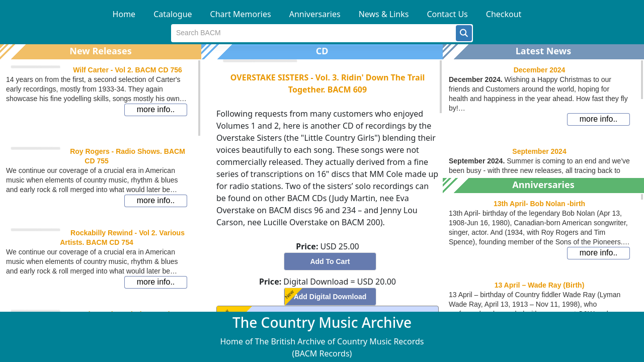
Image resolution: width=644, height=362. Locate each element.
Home (124, 14)
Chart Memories (241, 14)
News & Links (384, 14)
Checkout (504, 14)
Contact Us (447, 14)
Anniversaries (315, 14)
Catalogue (173, 14)
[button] (464, 33)
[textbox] (314, 33)
